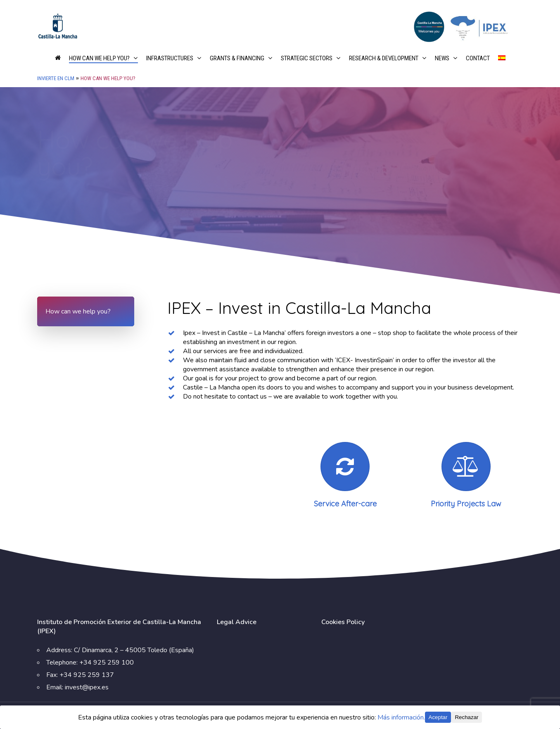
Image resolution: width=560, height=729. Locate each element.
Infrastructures (173, 58)
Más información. (401, 717)
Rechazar (466, 717)
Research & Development (387, 58)
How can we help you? (103, 58)
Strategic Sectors (310, 58)
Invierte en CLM (56, 78)
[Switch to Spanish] (502, 64)
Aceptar (438, 717)
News (446, 58)
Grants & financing (241, 58)
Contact (478, 58)
